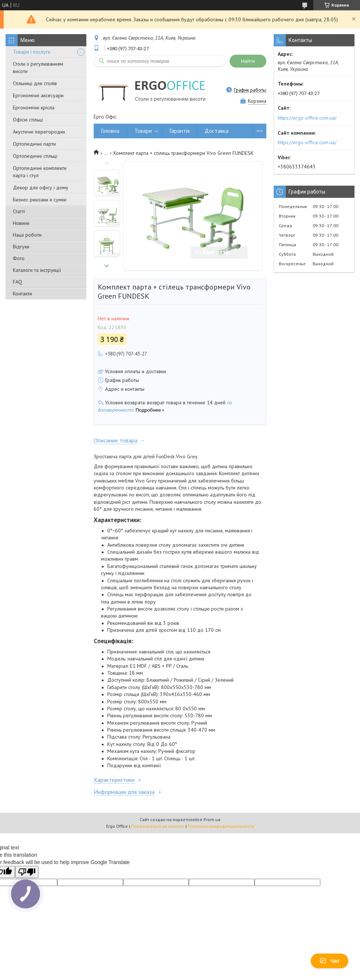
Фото (19, 258)
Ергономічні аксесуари (38, 95)
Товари (143, 131)
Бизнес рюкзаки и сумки (40, 200)
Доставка (217, 131)
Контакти (22, 294)
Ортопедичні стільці (35, 156)
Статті (19, 211)
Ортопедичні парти (34, 144)
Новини (21, 223)
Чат (330, 961)
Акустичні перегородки (39, 132)
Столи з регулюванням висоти (38, 68)
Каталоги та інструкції (37, 270)
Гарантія (180, 131)
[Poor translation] (27, 872)
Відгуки (21, 247)
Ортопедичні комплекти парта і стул (40, 172)
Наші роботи (27, 235)
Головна (110, 131)
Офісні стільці (28, 120)
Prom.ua (212, 819)
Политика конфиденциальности (221, 826)
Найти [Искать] (248, 61)
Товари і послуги (32, 52)
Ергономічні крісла (34, 108)
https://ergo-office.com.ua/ (307, 118)
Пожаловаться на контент (158, 826)
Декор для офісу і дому (41, 187)
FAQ (17, 282)
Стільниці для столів (35, 83)
